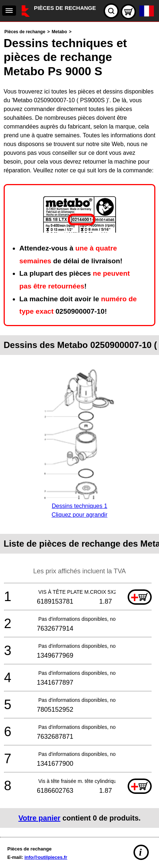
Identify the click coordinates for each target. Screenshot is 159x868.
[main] (79, 428)
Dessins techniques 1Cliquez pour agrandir (79, 506)
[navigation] (9, 11)
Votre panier (39, 818)
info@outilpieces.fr (46, 857)
